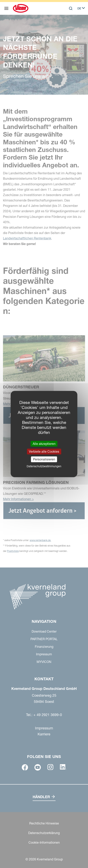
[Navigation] (6, 8)
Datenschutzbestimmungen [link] (44, 466)
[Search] (71, 8)
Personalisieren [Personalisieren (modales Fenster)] (44, 459)
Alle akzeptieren (44, 443)
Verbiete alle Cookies (44, 451)
